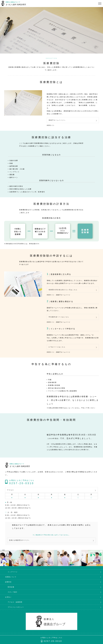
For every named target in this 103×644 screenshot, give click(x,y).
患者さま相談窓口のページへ (20, 542)
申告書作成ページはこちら (59, 318)
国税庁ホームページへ (57, 121)
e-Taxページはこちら (57, 349)
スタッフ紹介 (10, 594)
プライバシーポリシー (13, 609)
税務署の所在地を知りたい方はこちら (63, 291)
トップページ (10, 574)
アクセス (10, 492)
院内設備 (8, 589)
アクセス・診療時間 (12, 604)
